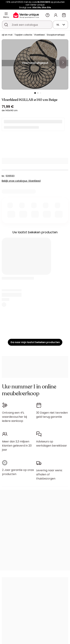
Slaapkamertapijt (56, 35)
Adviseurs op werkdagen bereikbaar (52, 444)
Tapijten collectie (23, 35)
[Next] (63, 62)
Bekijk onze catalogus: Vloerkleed (21, 181)
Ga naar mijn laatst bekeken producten (35, 342)
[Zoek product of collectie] (6, 25)
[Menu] (6, 14)
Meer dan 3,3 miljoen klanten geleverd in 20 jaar (17, 446)
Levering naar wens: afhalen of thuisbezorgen (49, 474)
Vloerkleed (39, 35)
